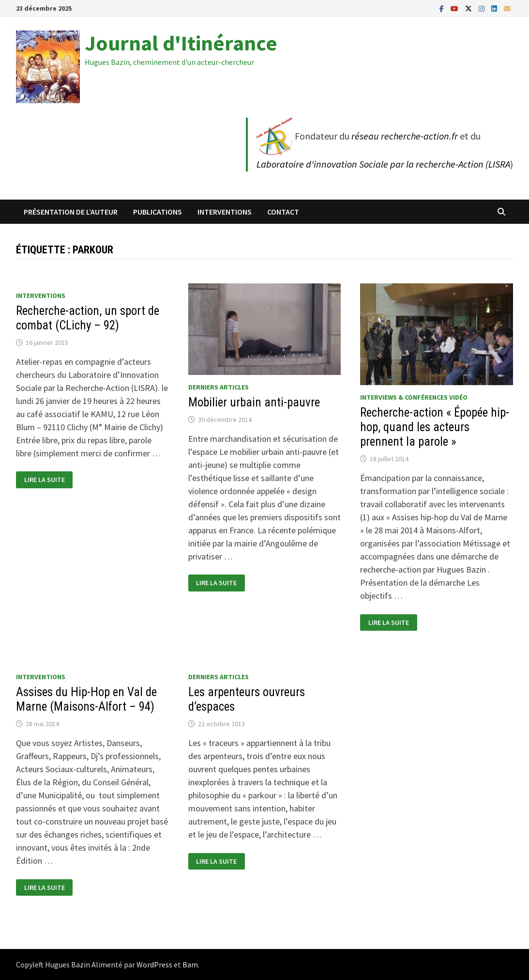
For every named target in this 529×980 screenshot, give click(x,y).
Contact (283, 212)
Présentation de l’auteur (71, 212)
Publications (158, 212)
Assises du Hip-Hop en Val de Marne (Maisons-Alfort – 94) (86, 699)
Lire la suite (44, 480)
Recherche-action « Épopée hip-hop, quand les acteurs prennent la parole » (435, 427)
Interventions (225, 212)
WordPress (154, 964)
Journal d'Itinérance (181, 43)
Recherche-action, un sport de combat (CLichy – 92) (88, 318)
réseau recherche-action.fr (405, 136)
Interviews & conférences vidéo (414, 397)
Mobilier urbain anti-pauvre (254, 402)
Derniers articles (219, 387)
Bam (190, 964)
